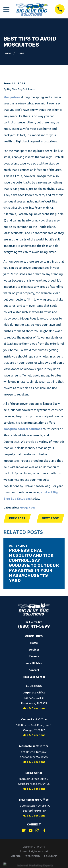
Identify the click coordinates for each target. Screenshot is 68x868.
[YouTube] (31, 830)
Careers (34, 656)
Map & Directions (34, 708)
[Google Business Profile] (24, 830)
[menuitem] (16, 856)
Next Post (50, 518)
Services (34, 650)
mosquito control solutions (23, 429)
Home (34, 643)
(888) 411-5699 (34, 626)
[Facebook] (44, 830)
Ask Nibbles (34, 663)
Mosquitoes (12, 97)
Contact (34, 670)
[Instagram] (37, 830)
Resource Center (34, 677)
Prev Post (17, 518)
